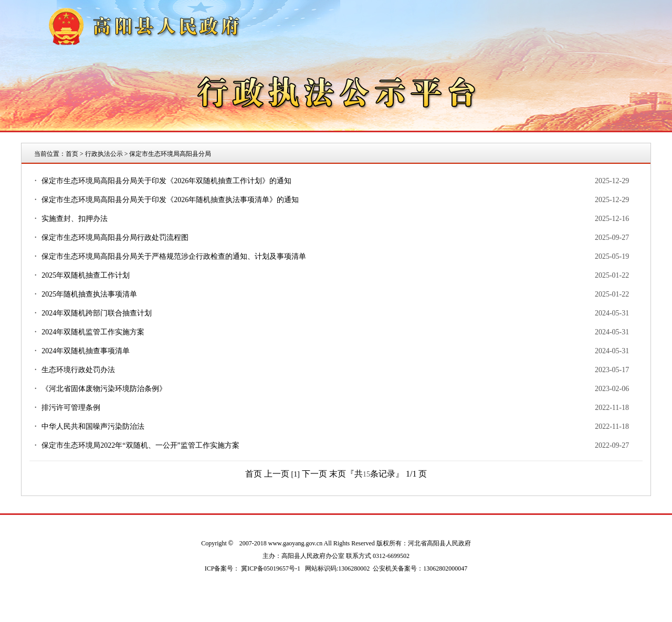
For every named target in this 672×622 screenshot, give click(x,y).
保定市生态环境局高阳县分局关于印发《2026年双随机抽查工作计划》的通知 (166, 181)
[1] (296, 474)
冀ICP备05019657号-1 (271, 568)
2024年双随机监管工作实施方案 (93, 332)
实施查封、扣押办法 (75, 219)
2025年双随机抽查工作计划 (86, 275)
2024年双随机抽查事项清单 (86, 351)
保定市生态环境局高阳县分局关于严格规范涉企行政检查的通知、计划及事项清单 (174, 256)
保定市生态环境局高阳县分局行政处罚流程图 (115, 238)
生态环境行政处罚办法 (78, 370)
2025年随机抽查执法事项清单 (89, 294)
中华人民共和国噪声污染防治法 (93, 426)
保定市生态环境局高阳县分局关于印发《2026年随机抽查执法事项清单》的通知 (170, 200)
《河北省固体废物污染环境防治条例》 (104, 389)
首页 (72, 154)
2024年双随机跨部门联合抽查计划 (97, 313)
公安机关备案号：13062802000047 (420, 568)
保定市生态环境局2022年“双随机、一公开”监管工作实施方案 (140, 445)
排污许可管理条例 (71, 408)
